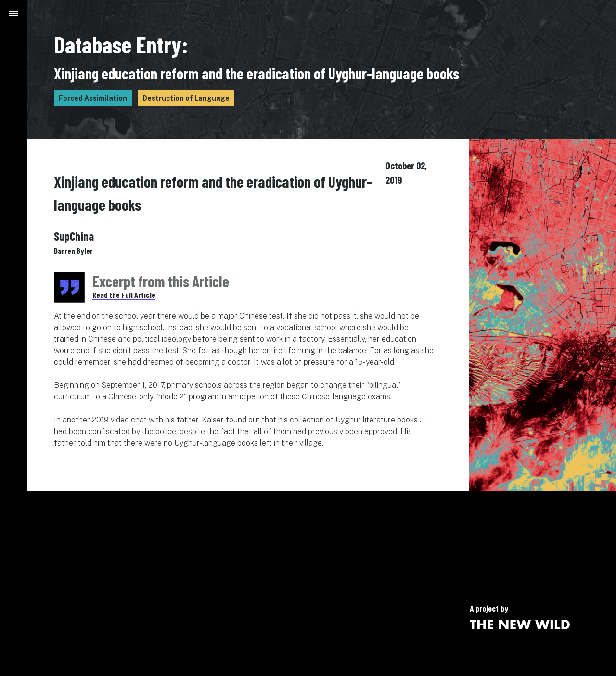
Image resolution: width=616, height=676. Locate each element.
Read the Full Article (124, 295)
